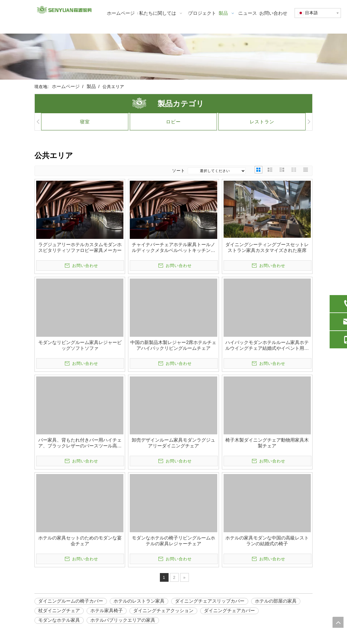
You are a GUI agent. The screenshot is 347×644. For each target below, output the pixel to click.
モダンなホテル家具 (59, 620)
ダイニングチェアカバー (229, 611)
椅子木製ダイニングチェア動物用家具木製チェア (267, 443)
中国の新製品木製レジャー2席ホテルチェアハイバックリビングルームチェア (173, 345)
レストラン (252, 122)
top (338, 622)
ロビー (163, 122)
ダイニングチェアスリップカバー (210, 601)
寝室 (74, 122)
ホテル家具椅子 (107, 611)
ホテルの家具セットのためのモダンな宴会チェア (80, 541)
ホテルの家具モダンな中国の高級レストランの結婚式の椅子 (267, 541)
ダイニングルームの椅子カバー (71, 601)
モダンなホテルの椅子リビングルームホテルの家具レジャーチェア (173, 541)
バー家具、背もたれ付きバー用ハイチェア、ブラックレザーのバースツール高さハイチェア (80, 443)
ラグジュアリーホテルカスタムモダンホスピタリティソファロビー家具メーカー (80, 247)
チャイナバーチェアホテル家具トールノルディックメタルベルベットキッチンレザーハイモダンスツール (173, 248)
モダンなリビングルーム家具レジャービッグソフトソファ (80, 345)
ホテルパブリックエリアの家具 (123, 620)
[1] (173, 57)
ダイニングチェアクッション (163, 611)
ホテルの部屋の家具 (276, 601)
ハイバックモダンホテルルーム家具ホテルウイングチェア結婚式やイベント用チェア (267, 346)
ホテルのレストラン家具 (139, 601)
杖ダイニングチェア (59, 611)
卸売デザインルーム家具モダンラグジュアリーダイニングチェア (173, 443)
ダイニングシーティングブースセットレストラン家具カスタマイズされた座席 (267, 247)
